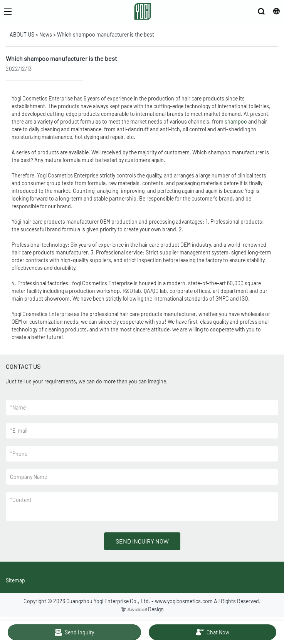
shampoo (236, 121)
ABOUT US (22, 34)
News (46, 34)
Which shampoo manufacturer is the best (106, 34)
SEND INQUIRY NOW (142, 541)
